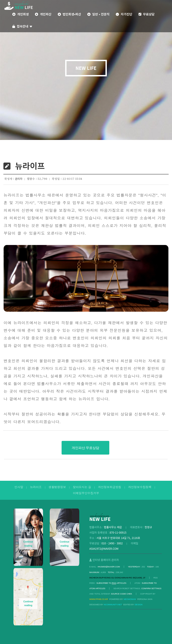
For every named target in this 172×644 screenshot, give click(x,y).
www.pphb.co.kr (99, 599)
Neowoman (130, 599)
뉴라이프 (36, 487)
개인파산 (43, 14)
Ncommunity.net (113, 605)
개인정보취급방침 (110, 487)
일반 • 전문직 (98, 14)
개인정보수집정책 (140, 487)
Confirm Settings (151, 588)
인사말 (19, 487)
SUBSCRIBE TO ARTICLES (112, 583)
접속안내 (22, 26)
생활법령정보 (57, 487)
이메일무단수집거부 (86, 493)
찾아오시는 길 (82, 487)
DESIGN (139, 605)
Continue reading (28, 544)
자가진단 (124, 14)
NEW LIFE (86, 68)
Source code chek (121, 594)
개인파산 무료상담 (85, 448)
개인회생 (20, 14)
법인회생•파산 (69, 14)
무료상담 (147, 14)
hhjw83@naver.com (109, 567)
